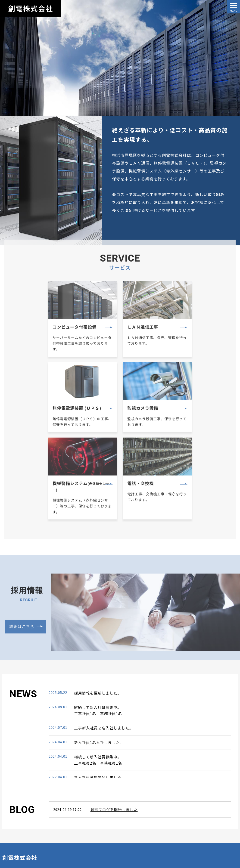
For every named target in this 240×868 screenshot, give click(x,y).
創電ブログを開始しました (114, 732)
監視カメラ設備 (34, 414)
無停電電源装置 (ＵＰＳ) (188, 334)
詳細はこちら (22, 558)
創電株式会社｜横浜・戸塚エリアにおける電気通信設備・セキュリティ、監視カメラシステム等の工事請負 (30, 9)
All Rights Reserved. (17, 856)
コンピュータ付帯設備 (41, 334)
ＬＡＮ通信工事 (107, 334)
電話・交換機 (177, 414)
